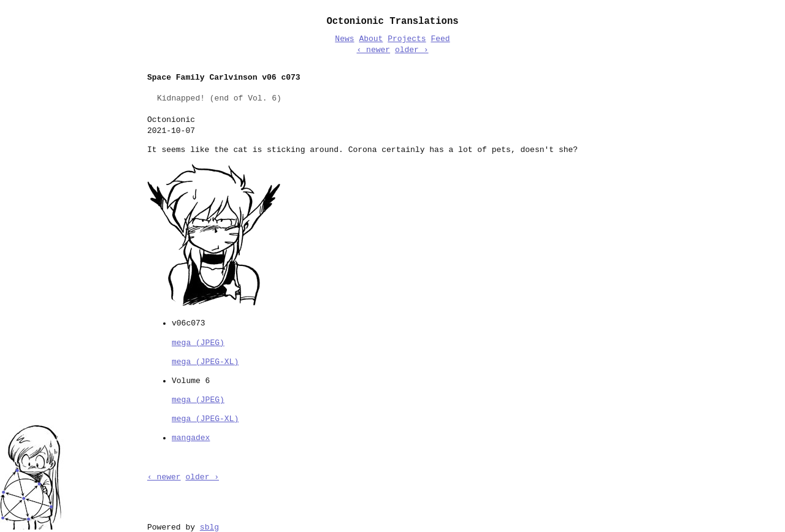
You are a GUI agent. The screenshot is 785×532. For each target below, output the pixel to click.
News (344, 39)
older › (412, 50)
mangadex (191, 437)
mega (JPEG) (198, 342)
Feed (440, 39)
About (371, 39)
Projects (407, 39)
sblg (209, 526)
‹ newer (373, 50)
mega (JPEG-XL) (205, 361)
